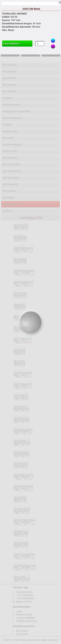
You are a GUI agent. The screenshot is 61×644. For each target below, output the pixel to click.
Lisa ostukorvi (11, 43)
